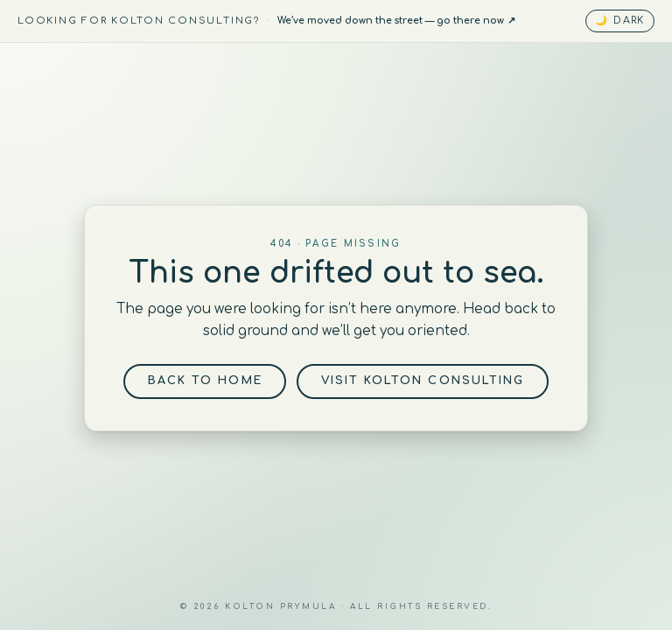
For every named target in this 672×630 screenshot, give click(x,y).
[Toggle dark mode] (620, 21)
